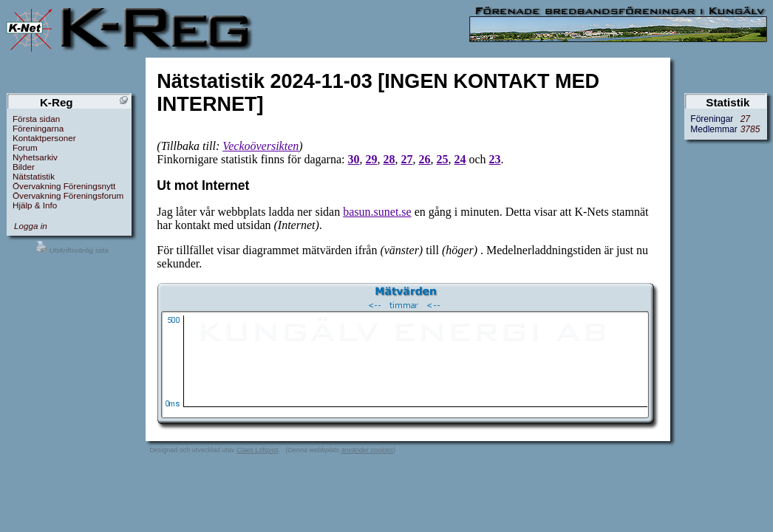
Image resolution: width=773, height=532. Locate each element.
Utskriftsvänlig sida (72, 250)
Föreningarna (38, 128)
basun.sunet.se (377, 212)
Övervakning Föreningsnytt (64, 186)
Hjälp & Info (35, 205)
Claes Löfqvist (258, 450)
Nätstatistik (34, 176)
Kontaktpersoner (44, 138)
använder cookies (367, 450)
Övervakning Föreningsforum (68, 195)
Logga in (31, 226)
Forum (25, 147)
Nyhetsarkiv (35, 157)
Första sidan (36, 119)
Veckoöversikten (260, 146)
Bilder (24, 167)
